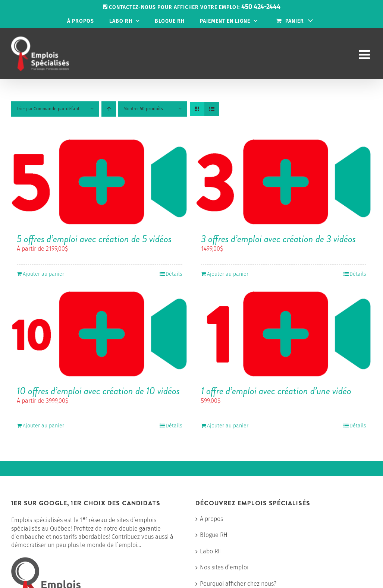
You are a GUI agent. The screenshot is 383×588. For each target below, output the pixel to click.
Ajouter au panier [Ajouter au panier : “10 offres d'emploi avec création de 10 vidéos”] (43, 426)
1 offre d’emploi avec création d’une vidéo (276, 391)
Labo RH (211, 551)
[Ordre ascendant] (109, 109)
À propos (211, 519)
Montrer (143, 109)
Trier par (48, 109)
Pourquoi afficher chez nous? (238, 584)
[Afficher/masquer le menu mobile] (365, 54)
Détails (174, 274)
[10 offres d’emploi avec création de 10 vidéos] (100, 334)
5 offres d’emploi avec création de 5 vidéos (94, 239)
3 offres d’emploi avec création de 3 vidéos (278, 239)
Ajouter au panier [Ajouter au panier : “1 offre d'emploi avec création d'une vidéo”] (228, 426)
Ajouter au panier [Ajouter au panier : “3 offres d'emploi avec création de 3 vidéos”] (228, 274)
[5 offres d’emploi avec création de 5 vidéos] (100, 182)
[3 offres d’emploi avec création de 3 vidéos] (284, 182)
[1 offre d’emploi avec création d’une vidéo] (284, 334)
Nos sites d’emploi (224, 567)
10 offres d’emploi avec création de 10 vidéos (98, 391)
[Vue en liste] (212, 109)
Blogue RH (214, 535)
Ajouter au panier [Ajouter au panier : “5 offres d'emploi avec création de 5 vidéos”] (43, 274)
